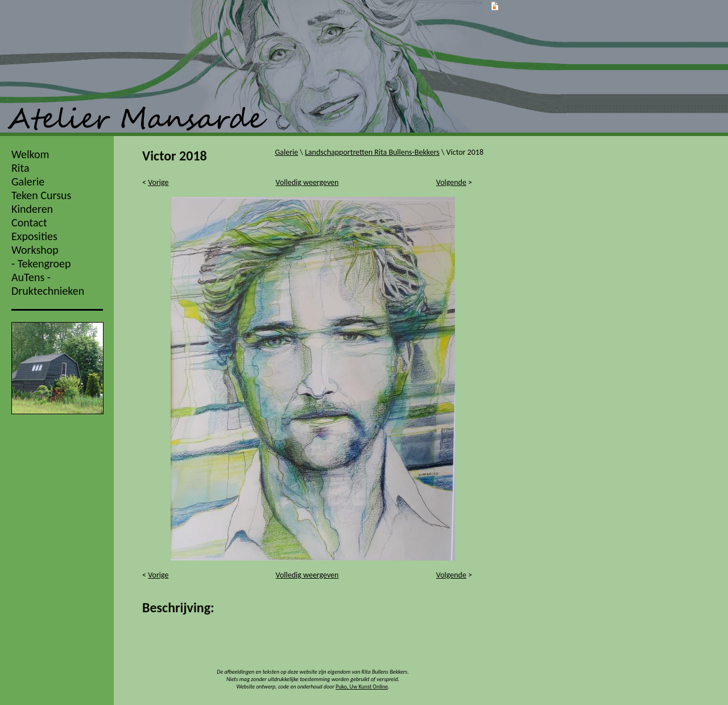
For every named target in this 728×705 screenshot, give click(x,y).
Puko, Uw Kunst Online (362, 687)
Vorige (158, 182)
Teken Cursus (41, 195)
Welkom (30, 154)
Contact (29, 222)
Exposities (34, 236)
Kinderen (32, 209)
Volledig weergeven (307, 182)
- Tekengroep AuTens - (41, 270)
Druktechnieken (48, 291)
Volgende (451, 182)
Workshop (35, 250)
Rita (20, 168)
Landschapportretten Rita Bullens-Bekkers (372, 152)
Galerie (28, 182)
